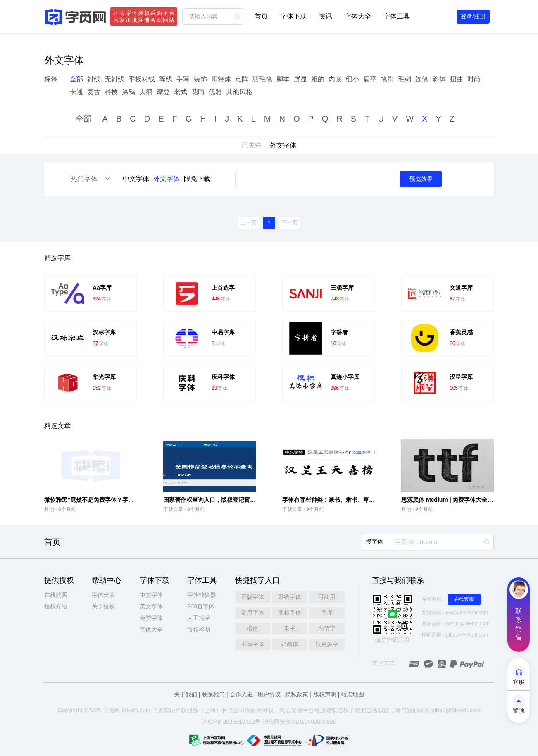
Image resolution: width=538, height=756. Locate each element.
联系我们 (213, 694)
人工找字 (199, 618)
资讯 (326, 16)
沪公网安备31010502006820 (299, 722)
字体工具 (397, 16)
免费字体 (151, 618)
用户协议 (269, 694)
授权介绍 (56, 606)
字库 (327, 613)
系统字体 (290, 597)
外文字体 (167, 179)
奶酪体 (290, 644)
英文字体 (151, 606)
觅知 (164, 710)
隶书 (290, 628)
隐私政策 (297, 694)
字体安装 (103, 595)
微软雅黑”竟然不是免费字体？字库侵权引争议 (104, 500)
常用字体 (252, 613)
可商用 (327, 597)
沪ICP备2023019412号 (231, 722)
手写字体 (252, 644)
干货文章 (173, 509)
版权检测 (199, 630)
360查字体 (201, 606)
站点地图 (352, 694)
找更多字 (327, 644)
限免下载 (197, 179)
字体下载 (293, 16)
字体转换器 (202, 595)
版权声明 (325, 694)
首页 (261, 16)
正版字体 (252, 597)
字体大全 (358, 16)
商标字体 (290, 613)
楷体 (252, 628)
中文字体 (136, 179)
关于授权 (103, 606)
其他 (49, 509)
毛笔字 (327, 628)
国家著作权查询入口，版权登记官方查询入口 (221, 500)
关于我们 (186, 694)
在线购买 (56, 595)
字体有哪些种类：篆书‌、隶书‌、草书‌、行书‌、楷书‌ (346, 500)
